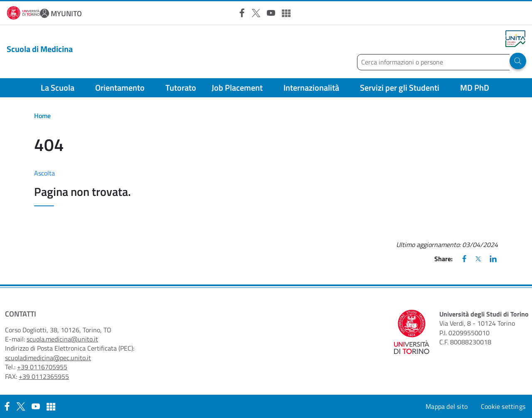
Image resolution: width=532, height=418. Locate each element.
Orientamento (120, 88)
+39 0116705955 (42, 367)
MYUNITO (66, 14)
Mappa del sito (447, 406)
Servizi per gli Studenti (400, 88)
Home (42, 116)
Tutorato (181, 88)
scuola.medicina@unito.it (62, 339)
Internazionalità (311, 88)
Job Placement (237, 88)
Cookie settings (503, 406)
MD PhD (475, 88)
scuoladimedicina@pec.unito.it (48, 358)
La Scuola (58, 88)
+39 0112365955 (44, 376)
